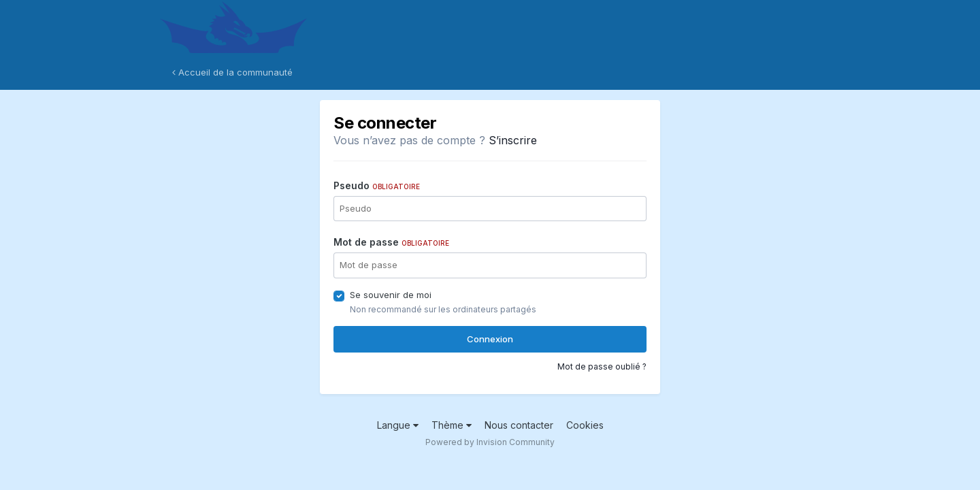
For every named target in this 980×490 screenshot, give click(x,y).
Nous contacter (519, 425)
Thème (452, 425)
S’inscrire (513, 140)
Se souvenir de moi (391, 295)
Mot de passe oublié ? (602, 366)
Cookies (585, 425)
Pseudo (377, 185)
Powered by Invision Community (490, 442)
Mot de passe (391, 242)
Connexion (490, 339)
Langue (398, 425)
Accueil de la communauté (232, 72)
